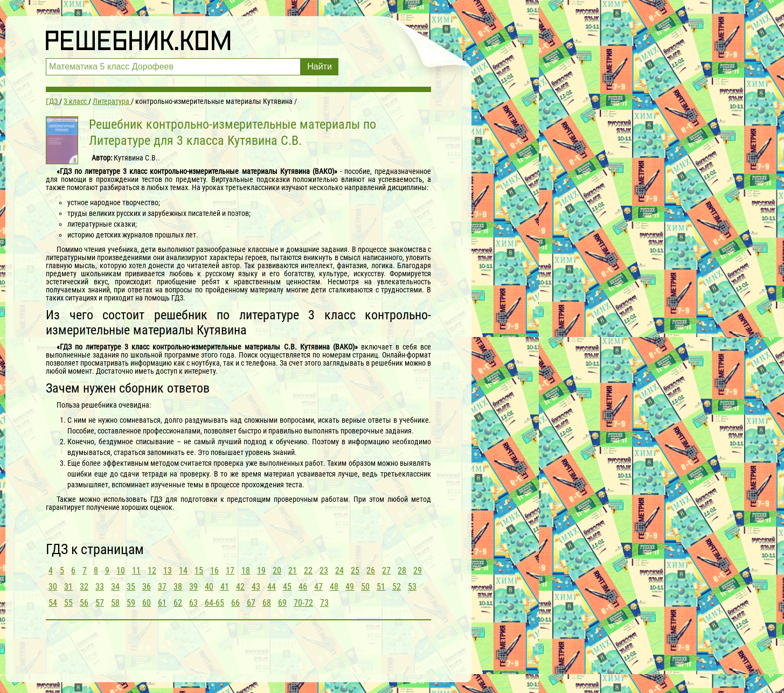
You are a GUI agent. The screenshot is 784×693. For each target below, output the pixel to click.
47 (318, 587)
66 (235, 603)
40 (209, 587)
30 (53, 587)
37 (162, 587)
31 (68, 587)
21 (293, 570)
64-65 (214, 603)
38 (178, 587)
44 (272, 587)
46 (303, 587)
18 (246, 570)
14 (183, 570)
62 (178, 603)
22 (308, 570)
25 (355, 570)
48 (334, 587)
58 (115, 603)
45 (287, 587)
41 (225, 587)
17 (230, 570)
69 (282, 603)
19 (261, 570)
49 (350, 587)
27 (386, 570)
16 (214, 570)
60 (147, 603)
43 (256, 587)
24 (339, 570)
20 (277, 570)
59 (131, 603)
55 (68, 603)
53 (412, 587)
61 (162, 603)
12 (152, 570)
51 (381, 587)
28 (402, 570)
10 (121, 570)
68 (267, 603)
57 (100, 603)
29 (418, 570)
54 (53, 603)
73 (324, 603)
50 (365, 587)
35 (131, 587)
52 (397, 587)
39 (193, 587)
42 (240, 587)
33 (100, 587)
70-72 (303, 603)
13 (168, 570)
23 (324, 570)
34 (115, 587)
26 (371, 570)
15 (199, 570)
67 (251, 603)
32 (84, 587)
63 (193, 603)
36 (147, 587)
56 (84, 603)
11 (136, 570)
